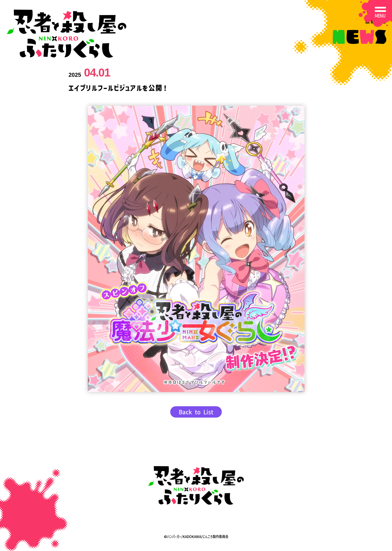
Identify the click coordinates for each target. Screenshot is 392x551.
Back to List (196, 412)
